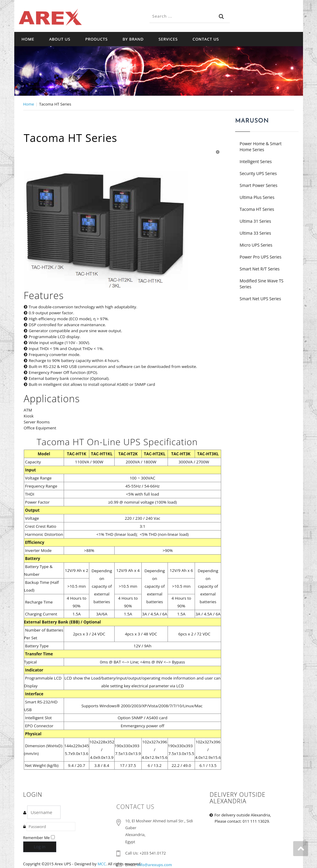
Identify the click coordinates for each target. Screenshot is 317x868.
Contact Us (206, 39)
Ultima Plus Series (257, 197)
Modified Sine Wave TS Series (261, 284)
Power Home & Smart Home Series (261, 147)
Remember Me (37, 838)
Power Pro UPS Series (260, 257)
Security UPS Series (258, 173)
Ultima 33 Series (255, 233)
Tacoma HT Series (257, 209)
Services (168, 39)
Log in (40, 847)
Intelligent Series (256, 161)
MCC (102, 864)
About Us (60, 39)
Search (221, 16)
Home (28, 39)
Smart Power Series (259, 185)
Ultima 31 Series (255, 221)
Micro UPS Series (256, 245)
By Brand (133, 39)
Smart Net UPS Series (260, 299)
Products (96, 39)
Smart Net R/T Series (260, 269)
